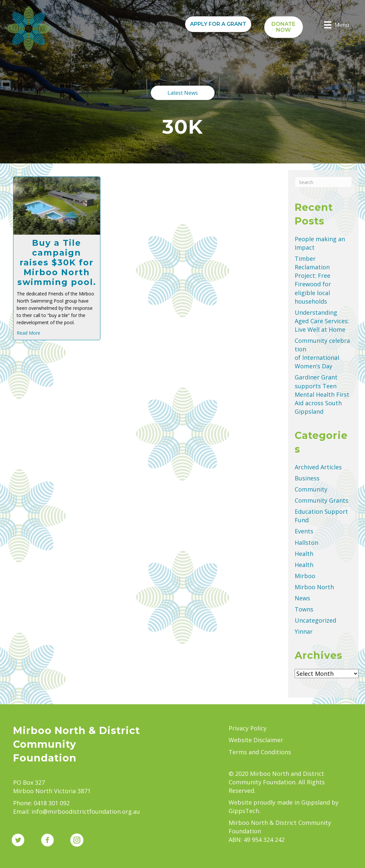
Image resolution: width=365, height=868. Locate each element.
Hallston (306, 542)
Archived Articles (318, 467)
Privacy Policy (248, 728)
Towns (304, 609)
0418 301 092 (52, 803)
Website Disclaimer (256, 740)
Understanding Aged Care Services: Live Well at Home (322, 321)
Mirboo (305, 576)
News (302, 598)
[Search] (323, 182)
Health (304, 554)
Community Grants (322, 500)
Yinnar (304, 631)
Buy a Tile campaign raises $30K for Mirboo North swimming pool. (57, 262)
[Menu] (337, 25)
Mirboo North (314, 587)
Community (311, 489)
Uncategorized (315, 620)
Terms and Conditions (260, 752)
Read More (28, 333)
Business (307, 478)
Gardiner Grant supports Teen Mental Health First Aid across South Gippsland (322, 394)
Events (304, 531)
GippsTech (244, 811)
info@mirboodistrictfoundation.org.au (86, 811)
